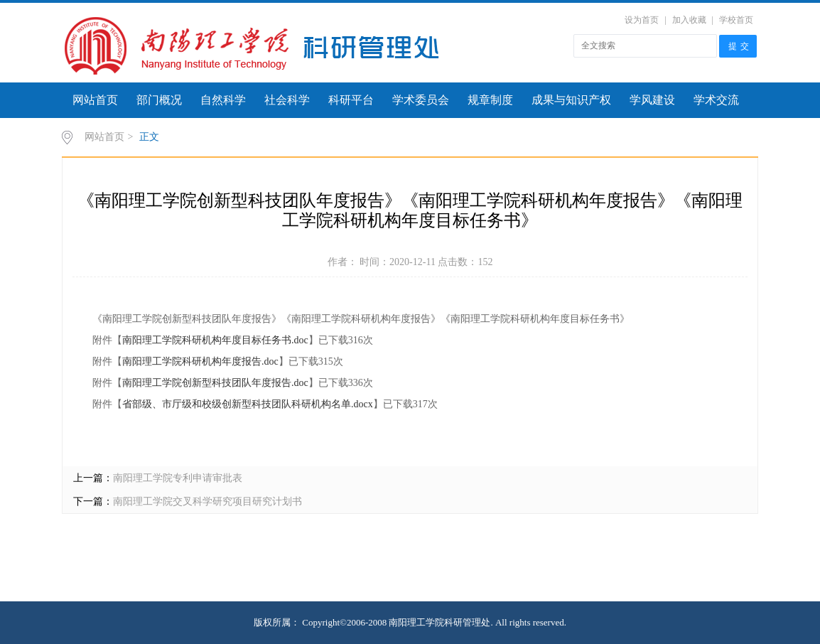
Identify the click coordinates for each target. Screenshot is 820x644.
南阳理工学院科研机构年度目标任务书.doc (215, 340)
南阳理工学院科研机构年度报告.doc (200, 361)
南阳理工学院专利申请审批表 (178, 478)
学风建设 (652, 100)
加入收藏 (689, 20)
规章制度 (490, 100)
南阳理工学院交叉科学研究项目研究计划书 (207, 501)
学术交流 (716, 100)
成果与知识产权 (571, 100)
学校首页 (736, 20)
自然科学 (223, 100)
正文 (149, 137)
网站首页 (95, 100)
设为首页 (642, 20)
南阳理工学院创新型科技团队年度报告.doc (215, 383)
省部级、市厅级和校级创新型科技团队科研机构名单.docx (248, 404)
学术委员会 (421, 100)
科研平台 (351, 100)
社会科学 (287, 100)
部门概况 (159, 100)
